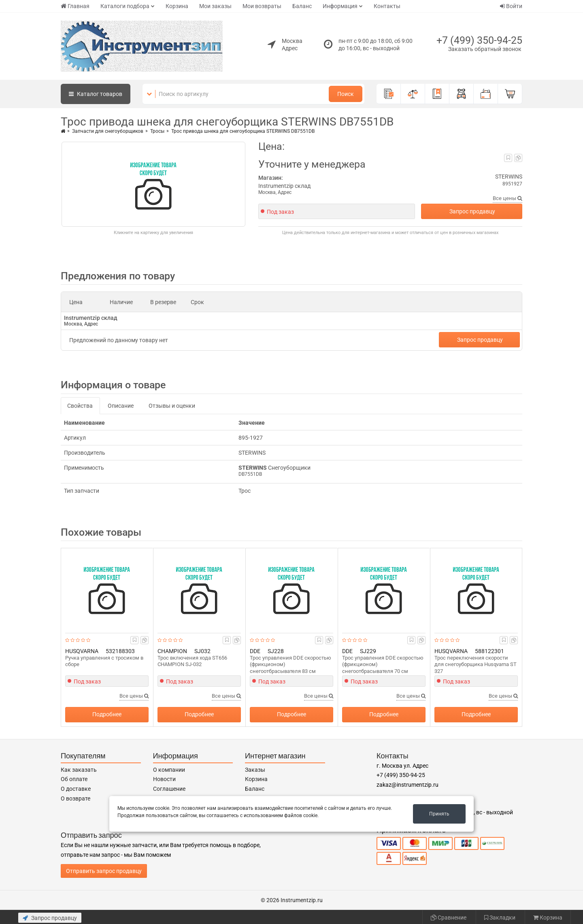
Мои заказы (215, 6)
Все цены (507, 198)
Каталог (96, 94)
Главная (75, 6)
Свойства (80, 406)
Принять (439, 814)
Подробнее (107, 714)
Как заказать (79, 770)
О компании (169, 770)
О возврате (76, 798)
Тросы (157, 131)
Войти (511, 6)
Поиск (346, 94)
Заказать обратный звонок (485, 49)
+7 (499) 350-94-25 (479, 40)
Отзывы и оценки (172, 406)
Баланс (302, 6)
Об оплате (74, 779)
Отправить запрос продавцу (104, 871)
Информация (340, 6)
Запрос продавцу (472, 211)
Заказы (255, 770)
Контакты (387, 6)
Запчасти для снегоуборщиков (108, 131)
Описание (121, 406)
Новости (164, 779)
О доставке (76, 789)
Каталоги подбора (125, 6)
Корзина (177, 6)
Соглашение (169, 789)
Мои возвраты (262, 6)
